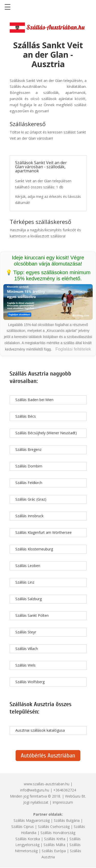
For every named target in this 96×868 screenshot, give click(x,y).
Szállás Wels (25, 665)
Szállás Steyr (26, 632)
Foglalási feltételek (73, 349)
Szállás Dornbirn (29, 466)
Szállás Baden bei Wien (34, 400)
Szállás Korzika (28, 839)
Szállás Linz (25, 582)
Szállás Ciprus (23, 827)
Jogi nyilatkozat (36, 802)
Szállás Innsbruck (29, 516)
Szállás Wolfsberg (30, 682)
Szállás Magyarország (32, 820)
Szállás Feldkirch (29, 483)
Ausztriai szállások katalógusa (40, 730)
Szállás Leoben (28, 566)
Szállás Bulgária (67, 820)
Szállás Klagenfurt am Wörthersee (44, 532)
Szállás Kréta (55, 839)
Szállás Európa (54, 851)
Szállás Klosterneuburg (34, 549)
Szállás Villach (27, 649)
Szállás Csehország (54, 827)
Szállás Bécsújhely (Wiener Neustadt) (46, 433)
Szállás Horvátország (58, 833)
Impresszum (63, 802)
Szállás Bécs (26, 416)
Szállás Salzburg (29, 599)
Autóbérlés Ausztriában (48, 756)
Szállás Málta (54, 845)
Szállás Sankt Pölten (32, 615)
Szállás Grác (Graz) (31, 499)
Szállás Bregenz (28, 449)
